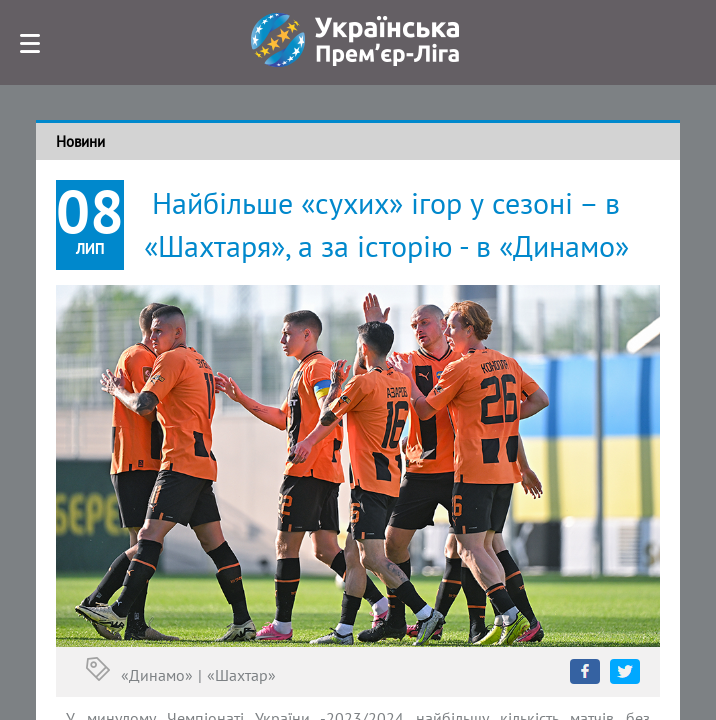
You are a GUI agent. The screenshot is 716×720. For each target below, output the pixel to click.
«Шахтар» (241, 675)
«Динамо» (157, 675)
